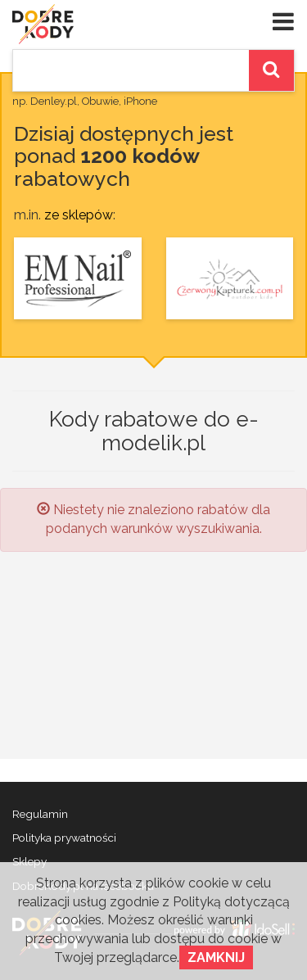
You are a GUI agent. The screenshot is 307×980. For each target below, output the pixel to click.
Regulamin (40, 814)
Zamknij (216, 957)
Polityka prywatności (64, 838)
